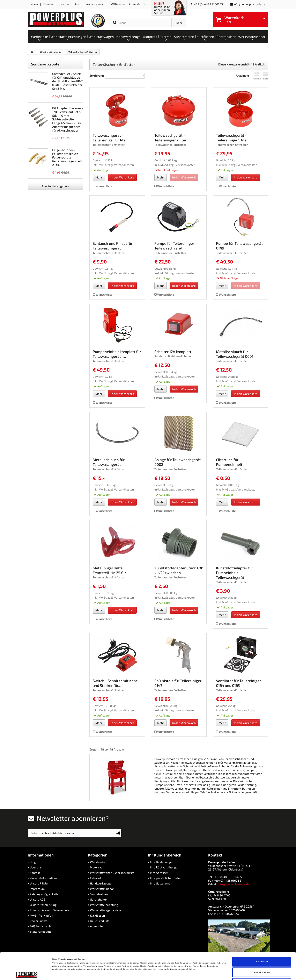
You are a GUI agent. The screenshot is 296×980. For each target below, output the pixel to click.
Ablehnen (262, 958)
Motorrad (96, 867)
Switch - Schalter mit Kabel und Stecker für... (116, 683)
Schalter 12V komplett (173, 352)
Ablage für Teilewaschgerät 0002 (177, 462)
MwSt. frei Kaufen (41, 915)
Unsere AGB (38, 899)
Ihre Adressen (159, 873)
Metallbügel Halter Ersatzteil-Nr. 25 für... (110, 570)
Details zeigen (173, 973)
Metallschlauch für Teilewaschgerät (109, 462)
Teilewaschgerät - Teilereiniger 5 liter (232, 138)
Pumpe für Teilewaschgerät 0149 (239, 246)
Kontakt (48, 4)
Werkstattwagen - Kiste (106, 910)
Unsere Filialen (40, 883)
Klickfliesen (97, 915)
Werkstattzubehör (102, 889)
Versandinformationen (45, 878)
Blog (78, 4)
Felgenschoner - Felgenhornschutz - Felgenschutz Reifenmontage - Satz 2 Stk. (67, 157)
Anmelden (136, 4)
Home (34, 4)
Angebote (96, 926)
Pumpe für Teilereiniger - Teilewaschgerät (176, 246)
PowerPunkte (39, 921)
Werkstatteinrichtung (104, 905)
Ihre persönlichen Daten (166, 878)
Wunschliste (103, 186)
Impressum (37, 889)
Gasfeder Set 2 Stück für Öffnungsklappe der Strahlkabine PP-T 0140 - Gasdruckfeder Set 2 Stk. (68, 81)
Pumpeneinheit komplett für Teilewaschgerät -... (117, 354)
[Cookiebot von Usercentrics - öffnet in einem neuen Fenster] (27, 973)
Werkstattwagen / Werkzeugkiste (112, 873)
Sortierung (97, 75)
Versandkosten (124, 165)
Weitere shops (95, 4)
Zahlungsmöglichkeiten (45, 894)
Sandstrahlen (99, 894)
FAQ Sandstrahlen (42, 926)
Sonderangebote (45, 64)
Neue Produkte (100, 921)
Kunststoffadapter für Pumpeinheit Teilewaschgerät (235, 573)
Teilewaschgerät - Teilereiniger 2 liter (170, 138)
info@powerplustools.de (249, 4)
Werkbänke (98, 862)
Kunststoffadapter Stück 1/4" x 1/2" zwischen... (179, 570)
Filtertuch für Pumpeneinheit (229, 462)
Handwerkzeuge (101, 883)
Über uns (64, 4)
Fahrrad (95, 878)
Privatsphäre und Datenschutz (50, 910)
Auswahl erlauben (262, 947)
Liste (266, 76)
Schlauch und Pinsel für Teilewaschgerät (113, 246)
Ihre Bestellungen (162, 862)
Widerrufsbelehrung (43, 905)
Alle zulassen (262, 936)
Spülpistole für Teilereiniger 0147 (178, 683)
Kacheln (257, 76)
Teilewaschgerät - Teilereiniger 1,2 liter (110, 138)
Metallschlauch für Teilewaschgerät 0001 (235, 354)
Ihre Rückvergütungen (165, 867)
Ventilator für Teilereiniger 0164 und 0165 (238, 683)
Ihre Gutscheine (160, 883)
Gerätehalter (99, 899)
